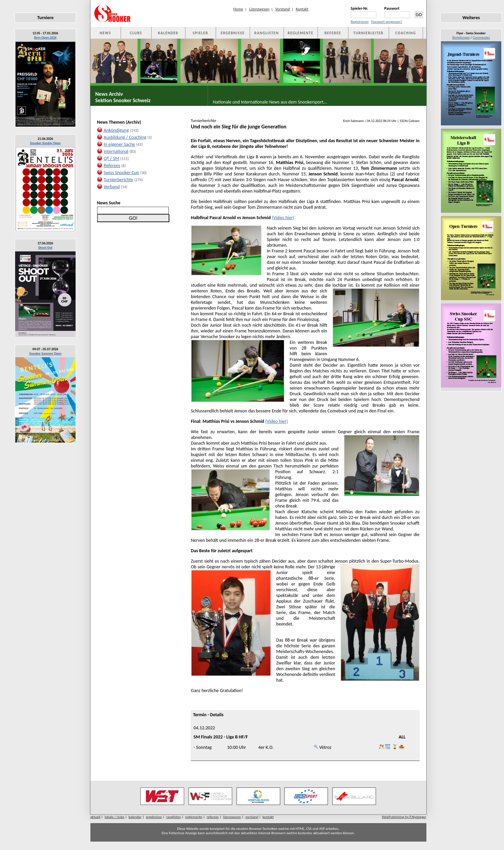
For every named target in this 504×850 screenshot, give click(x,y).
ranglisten (173, 817)
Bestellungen (461, 37)
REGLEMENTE (300, 33)
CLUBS (136, 33)
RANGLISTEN (267, 33)
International (116, 151)
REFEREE (333, 33)
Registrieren (360, 22)
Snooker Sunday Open (45, 143)
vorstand (252, 817)
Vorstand (282, 9)
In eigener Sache (119, 144)
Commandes (481, 37)
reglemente (194, 817)
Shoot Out (45, 248)
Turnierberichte (119, 180)
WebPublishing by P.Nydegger (404, 817)
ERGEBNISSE (233, 33)
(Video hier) (283, 218)
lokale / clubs (114, 817)
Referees (112, 166)
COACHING (406, 33)
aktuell (95, 817)
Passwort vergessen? (387, 22)
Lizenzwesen (259, 9)
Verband (112, 187)
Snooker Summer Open (45, 353)
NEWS (106, 33)
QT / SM (112, 158)
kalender (135, 817)
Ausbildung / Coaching (125, 137)
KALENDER (168, 33)
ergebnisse (154, 817)
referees (213, 817)
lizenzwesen (232, 817)
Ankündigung (116, 130)
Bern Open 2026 (46, 37)
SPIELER (201, 33)
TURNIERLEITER (369, 33)
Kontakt (302, 9)
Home (238, 9)
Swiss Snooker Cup (121, 173)
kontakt (268, 817)
